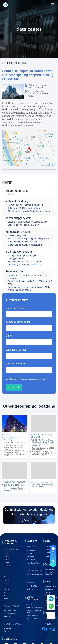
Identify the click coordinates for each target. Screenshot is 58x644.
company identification (18, 322)
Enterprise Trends (51, 621)
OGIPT (6, 559)
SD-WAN (7, 553)
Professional (31, 557)
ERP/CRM (8, 616)
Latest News (49, 590)
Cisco (6, 586)
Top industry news (51, 587)
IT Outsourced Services (34, 575)
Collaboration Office (11, 613)
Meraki (6, 589)
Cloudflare (8, 628)
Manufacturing (31, 551)
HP (5, 596)
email (9, 336)
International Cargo (33, 563)
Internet (29, 554)
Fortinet (7, 583)
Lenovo (7, 580)
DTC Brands (31, 560)
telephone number (16, 350)
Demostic (48, 552)
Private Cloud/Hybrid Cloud (34, 611)
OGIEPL (7, 562)
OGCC (6, 556)
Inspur (6, 599)
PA (5, 593)
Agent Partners (50, 569)
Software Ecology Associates (51, 573)
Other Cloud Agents (33, 618)
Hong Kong (48, 546)
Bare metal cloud (32, 615)
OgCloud (29, 604)
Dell (5, 577)
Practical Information (48, 594)
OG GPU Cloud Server (34, 608)
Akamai (7, 631)
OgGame (30, 589)
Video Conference (10, 610)
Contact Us (48, 624)
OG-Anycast (8, 566)
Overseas (48, 549)
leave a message (15, 364)
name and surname (17, 308)
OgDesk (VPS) (32, 586)
